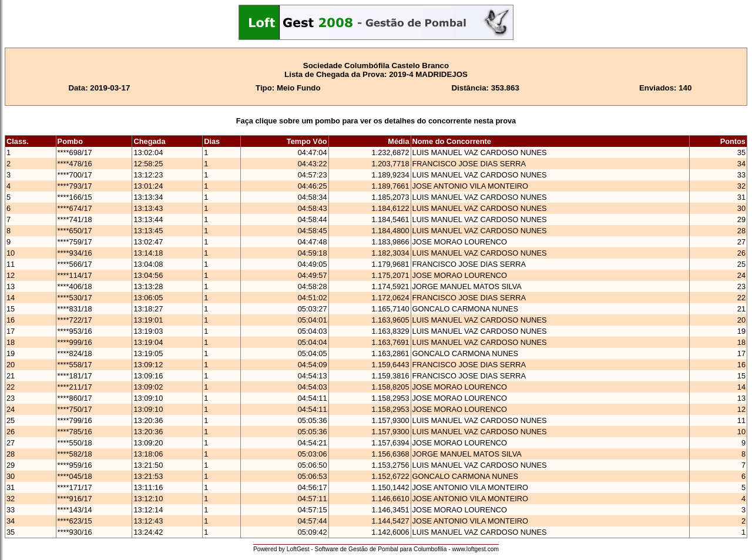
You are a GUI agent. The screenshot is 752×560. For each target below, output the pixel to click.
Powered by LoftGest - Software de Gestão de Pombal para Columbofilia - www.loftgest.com (376, 549)
